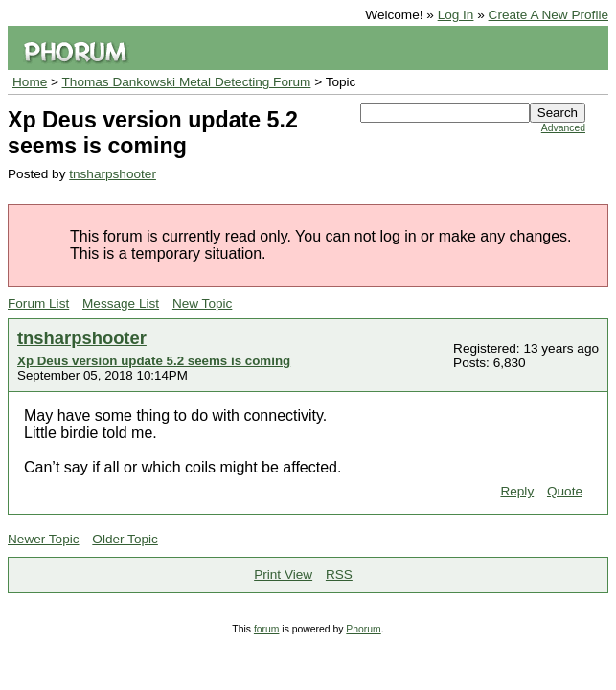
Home (30, 82)
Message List (121, 303)
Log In (456, 15)
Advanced (563, 128)
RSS (339, 575)
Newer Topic (44, 539)
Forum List (38, 303)
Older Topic (125, 539)
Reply (517, 491)
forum (267, 629)
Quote (565, 491)
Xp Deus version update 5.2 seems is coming (154, 361)
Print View (283, 575)
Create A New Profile (548, 15)
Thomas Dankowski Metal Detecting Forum (187, 82)
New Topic (202, 303)
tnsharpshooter (113, 174)
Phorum (363, 629)
